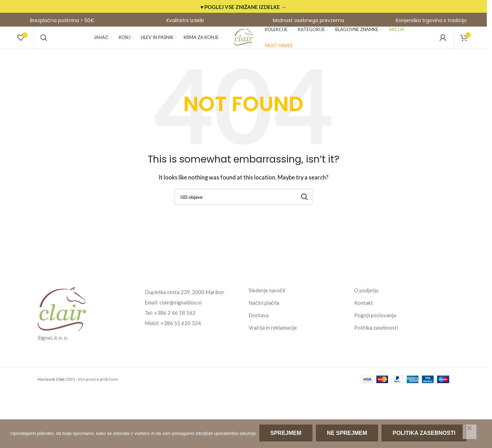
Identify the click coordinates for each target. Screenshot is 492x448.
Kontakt (364, 313)
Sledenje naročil (267, 300)
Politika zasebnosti (376, 338)
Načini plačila (264, 313)
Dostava (259, 325)
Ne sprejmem (348, 434)
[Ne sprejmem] (470, 432)
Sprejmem (287, 434)
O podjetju (366, 300)
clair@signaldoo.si (181, 312)
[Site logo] (243, 42)
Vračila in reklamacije (273, 338)
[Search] (44, 43)
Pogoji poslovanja (375, 325)
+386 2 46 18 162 (175, 323)
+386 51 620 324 (181, 333)
